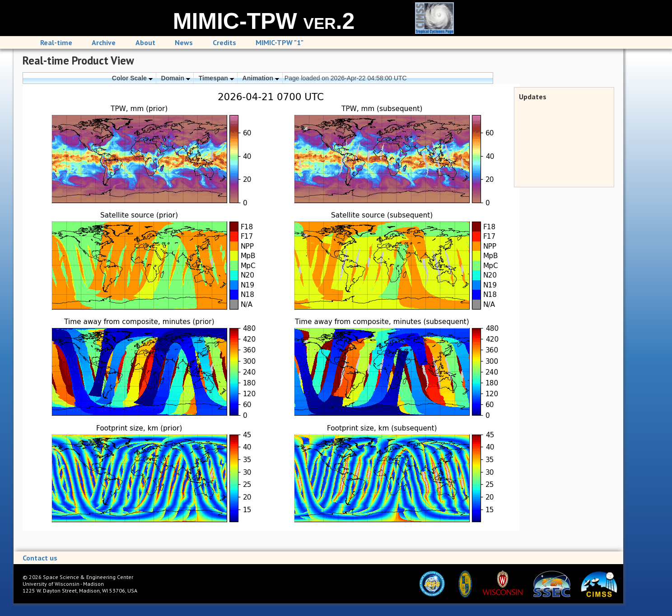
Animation (261, 78)
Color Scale (132, 78)
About (145, 42)
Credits (224, 42)
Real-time (56, 42)
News (184, 42)
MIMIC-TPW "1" (280, 42)
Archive (104, 42)
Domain (176, 78)
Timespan (216, 78)
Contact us (40, 558)
